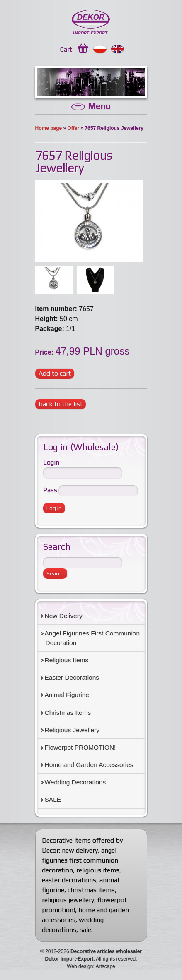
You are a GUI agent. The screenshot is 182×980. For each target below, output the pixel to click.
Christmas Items (68, 713)
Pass (50, 490)
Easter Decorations (72, 677)
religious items (98, 870)
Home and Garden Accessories (89, 765)
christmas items (91, 890)
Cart (66, 49)
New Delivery (64, 616)
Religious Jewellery (72, 730)
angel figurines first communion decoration (80, 860)
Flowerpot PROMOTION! (80, 747)
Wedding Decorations (75, 782)
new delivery (80, 850)
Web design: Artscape (91, 966)
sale (85, 930)
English (118, 49)
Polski (100, 49)
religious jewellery (68, 900)
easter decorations (69, 880)
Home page (49, 128)
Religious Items (67, 660)
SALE (53, 799)
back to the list (61, 404)
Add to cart (55, 373)
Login (51, 462)
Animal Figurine (67, 695)
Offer (74, 128)
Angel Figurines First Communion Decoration (92, 638)
